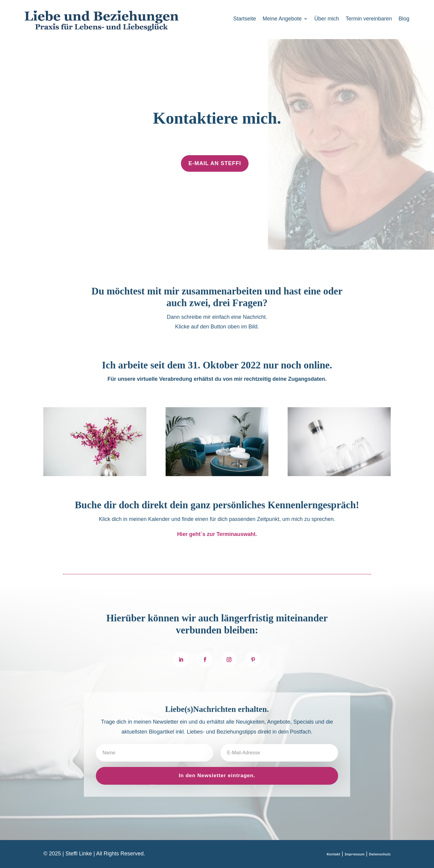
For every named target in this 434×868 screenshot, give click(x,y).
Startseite (245, 19)
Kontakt (333, 854)
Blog (404, 19)
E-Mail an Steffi (215, 163)
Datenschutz (380, 854)
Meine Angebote (282, 19)
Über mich (327, 19)
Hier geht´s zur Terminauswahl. (217, 534)
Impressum (355, 854)
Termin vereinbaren (369, 19)
